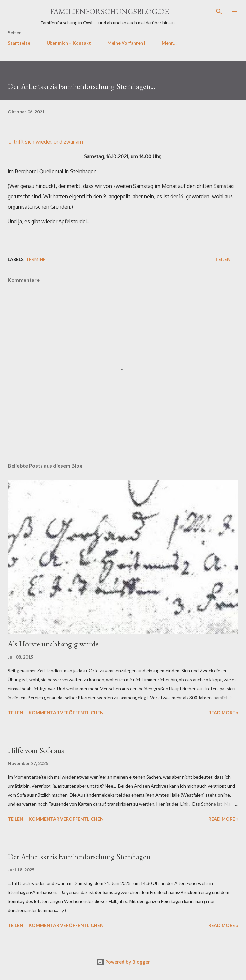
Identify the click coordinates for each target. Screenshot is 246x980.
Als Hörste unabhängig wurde (53, 644)
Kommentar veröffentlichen (66, 713)
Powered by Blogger (123, 962)
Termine (36, 259)
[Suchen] (219, 12)
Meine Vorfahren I (126, 43)
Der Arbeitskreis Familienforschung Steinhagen (79, 856)
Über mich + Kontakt (69, 43)
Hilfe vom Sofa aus (36, 750)
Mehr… (169, 43)
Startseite (19, 43)
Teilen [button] (223, 259)
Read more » (223, 713)
